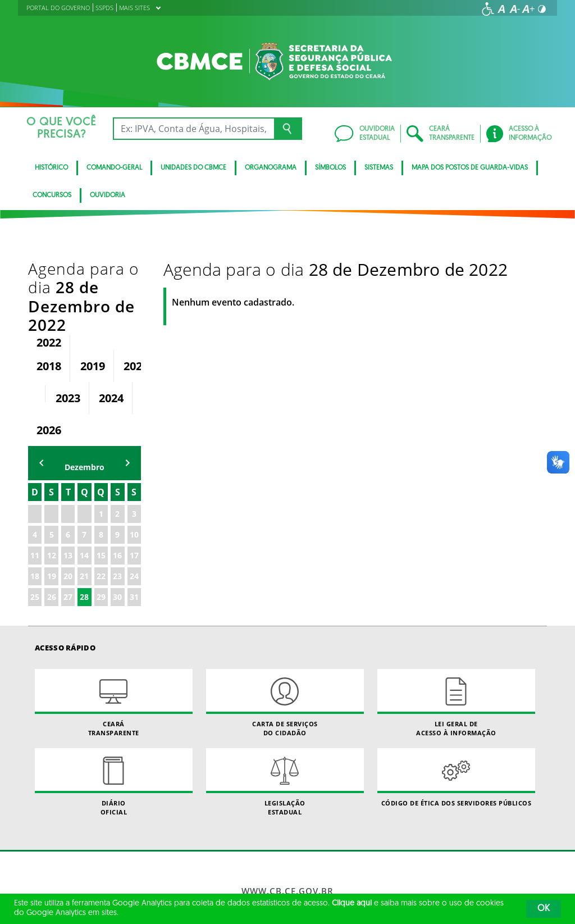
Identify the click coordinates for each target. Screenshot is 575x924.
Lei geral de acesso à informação (456, 627)
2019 (93, 291)
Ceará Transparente (114, 627)
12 (52, 480)
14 (84, 480)
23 (117, 501)
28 (84, 522)
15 (101, 480)
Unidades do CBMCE (193, 168)
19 (52, 501)
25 (35, 522)
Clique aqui (352, 903)
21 (84, 501)
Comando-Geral (114, 168)
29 (101, 522)
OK (544, 909)
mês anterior (42, 388)
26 (52, 522)
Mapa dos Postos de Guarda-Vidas (470, 168)
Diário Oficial (114, 707)
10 (134, 459)
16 (117, 480)
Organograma (271, 168)
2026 (49, 355)
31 (134, 522)
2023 (68, 323)
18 (35, 501)
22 (101, 501)
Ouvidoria (108, 195)
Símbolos (330, 168)
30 (117, 522)
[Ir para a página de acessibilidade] (488, 9)
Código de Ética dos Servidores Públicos (456, 702)
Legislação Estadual (285, 707)
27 (68, 522)
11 (35, 480)
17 (134, 480)
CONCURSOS (52, 195)
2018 (49, 291)
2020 (136, 291)
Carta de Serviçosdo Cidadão (285, 627)
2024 (111, 323)
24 (134, 501)
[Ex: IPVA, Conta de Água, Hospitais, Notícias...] (193, 129)
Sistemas (379, 168)
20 (68, 501)
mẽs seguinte (127, 388)
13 (68, 480)
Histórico (51, 168)
